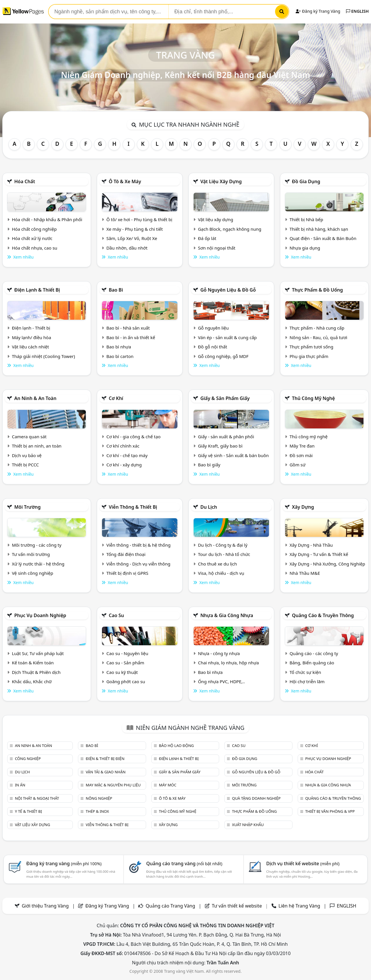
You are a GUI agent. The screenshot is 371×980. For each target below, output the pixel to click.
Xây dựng (303, 507)
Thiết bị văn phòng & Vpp (330, 811)
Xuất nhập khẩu (248, 825)
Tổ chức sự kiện (305, 672)
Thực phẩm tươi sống (311, 347)
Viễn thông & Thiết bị (133, 507)
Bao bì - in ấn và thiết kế (131, 337)
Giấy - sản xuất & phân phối (226, 437)
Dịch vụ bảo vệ (27, 455)
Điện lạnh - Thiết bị (31, 328)
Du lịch (209, 507)
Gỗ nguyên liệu (213, 328)
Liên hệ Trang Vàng (299, 906)
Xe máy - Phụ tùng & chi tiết (135, 229)
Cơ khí (116, 398)
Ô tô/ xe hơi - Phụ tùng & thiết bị (139, 219)
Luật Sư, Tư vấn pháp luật (38, 653)
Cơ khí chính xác (123, 446)
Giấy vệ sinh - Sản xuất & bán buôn (233, 455)
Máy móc (168, 785)
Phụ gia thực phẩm (309, 356)
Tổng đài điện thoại (126, 554)
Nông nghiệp (99, 798)
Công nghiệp (28, 759)
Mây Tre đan (302, 446)
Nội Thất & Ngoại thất (37, 798)
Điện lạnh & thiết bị (37, 290)
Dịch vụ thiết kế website (303, 863)
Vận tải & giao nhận (106, 772)
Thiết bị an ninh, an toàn (37, 446)
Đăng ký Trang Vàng (318, 11)
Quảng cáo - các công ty (314, 653)
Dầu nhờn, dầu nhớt (127, 248)
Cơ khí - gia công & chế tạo (133, 437)
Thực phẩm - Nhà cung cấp (317, 328)
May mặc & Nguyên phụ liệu (113, 785)
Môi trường (27, 507)
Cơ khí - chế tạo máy (127, 455)
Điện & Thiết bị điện (105, 759)
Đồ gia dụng (306, 181)
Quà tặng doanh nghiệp (257, 798)
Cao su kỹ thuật (122, 672)
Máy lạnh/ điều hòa (31, 337)
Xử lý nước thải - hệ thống (38, 564)
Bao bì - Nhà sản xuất (128, 328)
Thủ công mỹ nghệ (313, 398)
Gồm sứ (298, 465)
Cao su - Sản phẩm (125, 663)
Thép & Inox (97, 811)
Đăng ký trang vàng (64, 863)
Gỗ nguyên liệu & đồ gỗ (228, 290)
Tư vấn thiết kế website (238, 906)
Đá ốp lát (207, 238)
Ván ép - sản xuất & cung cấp (227, 337)
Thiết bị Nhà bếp (306, 219)
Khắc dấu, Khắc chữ (32, 681)
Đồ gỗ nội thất (213, 347)
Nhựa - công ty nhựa (219, 653)
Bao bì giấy (209, 465)
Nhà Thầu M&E (305, 573)
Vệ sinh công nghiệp (33, 573)
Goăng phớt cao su (126, 681)
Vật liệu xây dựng (221, 181)
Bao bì (116, 290)
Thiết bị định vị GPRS (127, 573)
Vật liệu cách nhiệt (30, 347)
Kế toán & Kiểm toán (33, 663)
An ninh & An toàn (35, 398)
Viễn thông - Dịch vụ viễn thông (138, 564)
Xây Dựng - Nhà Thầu (311, 545)
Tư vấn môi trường (31, 554)
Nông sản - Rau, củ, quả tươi (318, 337)
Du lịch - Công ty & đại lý (223, 545)
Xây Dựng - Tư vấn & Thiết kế (319, 554)
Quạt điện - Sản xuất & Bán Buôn (323, 238)
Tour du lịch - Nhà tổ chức (224, 554)
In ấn (20, 785)
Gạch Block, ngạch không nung (230, 229)
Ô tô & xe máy (125, 181)
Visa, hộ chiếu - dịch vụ (221, 573)
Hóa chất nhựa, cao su (35, 248)
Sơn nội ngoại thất (217, 248)
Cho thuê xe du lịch (218, 564)
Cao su (116, 615)
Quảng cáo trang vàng (184, 863)
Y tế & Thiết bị (28, 811)
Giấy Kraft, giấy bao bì (220, 446)
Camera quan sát (29, 437)
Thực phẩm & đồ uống (317, 290)
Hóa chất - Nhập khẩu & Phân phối (47, 219)
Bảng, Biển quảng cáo (312, 663)
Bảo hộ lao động (176, 746)
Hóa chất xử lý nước (32, 238)
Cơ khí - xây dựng (124, 465)
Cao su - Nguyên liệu (127, 653)
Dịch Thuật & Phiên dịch (36, 672)
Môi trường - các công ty (37, 545)
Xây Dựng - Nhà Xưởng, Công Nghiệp (327, 564)
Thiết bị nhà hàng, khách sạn (319, 229)
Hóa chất (25, 181)
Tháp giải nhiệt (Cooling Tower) (43, 356)
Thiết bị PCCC (25, 465)
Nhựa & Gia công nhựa (227, 615)
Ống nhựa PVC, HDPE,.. (221, 681)
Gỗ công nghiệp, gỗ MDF (223, 356)
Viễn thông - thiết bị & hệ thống (138, 545)
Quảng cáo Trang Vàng (170, 906)
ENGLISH (357, 11)
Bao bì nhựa (119, 347)
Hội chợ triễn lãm (307, 681)
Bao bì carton (120, 356)
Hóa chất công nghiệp (34, 229)
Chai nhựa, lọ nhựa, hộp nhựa (228, 663)
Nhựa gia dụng (305, 248)
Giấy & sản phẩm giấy (225, 398)
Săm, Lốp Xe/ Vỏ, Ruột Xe (132, 238)
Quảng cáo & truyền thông (323, 615)
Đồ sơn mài (301, 455)
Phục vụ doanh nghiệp (40, 615)
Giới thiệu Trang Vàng (45, 906)
